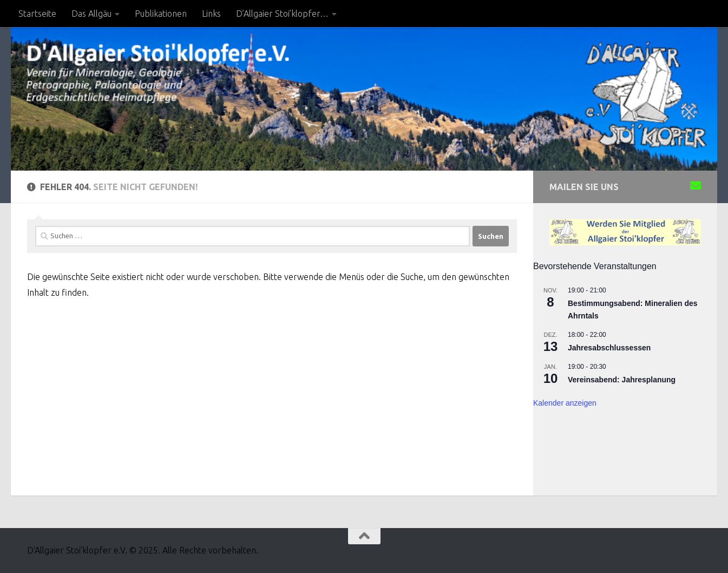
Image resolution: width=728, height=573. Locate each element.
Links (211, 14)
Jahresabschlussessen (609, 348)
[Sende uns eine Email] (696, 186)
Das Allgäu (91, 14)
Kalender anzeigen (565, 403)
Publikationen (161, 14)
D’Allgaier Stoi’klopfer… (282, 14)
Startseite (37, 14)
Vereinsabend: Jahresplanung (622, 380)
